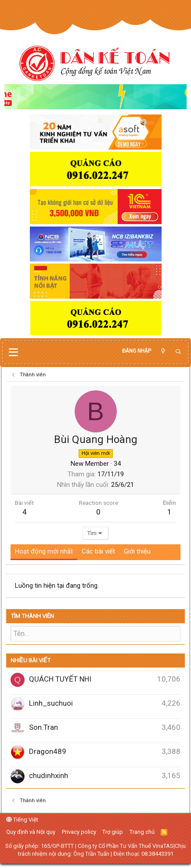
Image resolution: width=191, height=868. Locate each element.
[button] (13, 353)
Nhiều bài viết (31, 660)
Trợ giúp (113, 832)
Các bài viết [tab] (98, 551)
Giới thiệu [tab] (137, 551)
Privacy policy (79, 832)
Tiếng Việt (22, 820)
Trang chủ (142, 832)
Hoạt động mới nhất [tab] (44, 551)
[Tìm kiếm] (178, 352)
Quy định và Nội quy (31, 832)
